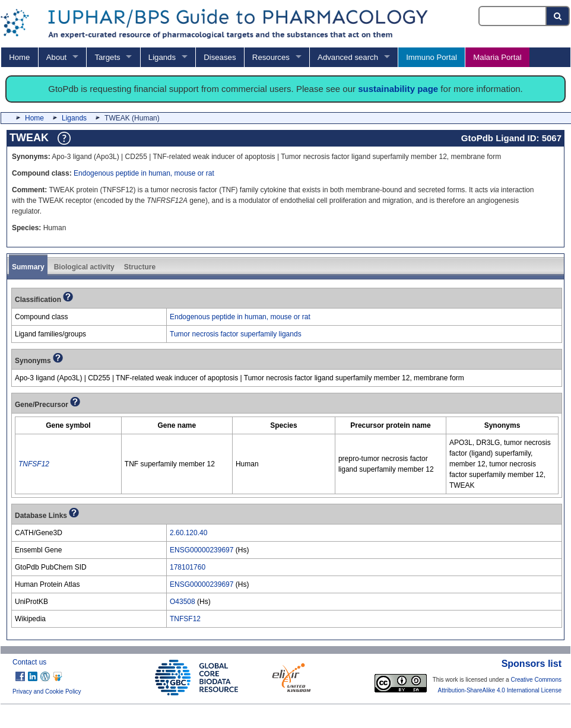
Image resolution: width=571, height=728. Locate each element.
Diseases (220, 57)
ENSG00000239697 (202, 550)
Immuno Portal (432, 57)
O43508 (183, 602)
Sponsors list (532, 664)
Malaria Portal (497, 57)
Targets (107, 57)
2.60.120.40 (188, 533)
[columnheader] (69, 426)
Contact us (29, 662)
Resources (271, 57)
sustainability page (398, 89)
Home (19, 57)
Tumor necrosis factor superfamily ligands (236, 334)
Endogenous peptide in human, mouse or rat (144, 173)
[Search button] (558, 16)
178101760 (188, 567)
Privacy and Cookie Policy (47, 692)
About (56, 57)
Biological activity (84, 267)
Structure (140, 267)
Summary (28, 267)
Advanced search (348, 57)
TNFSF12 (185, 619)
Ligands (162, 57)
